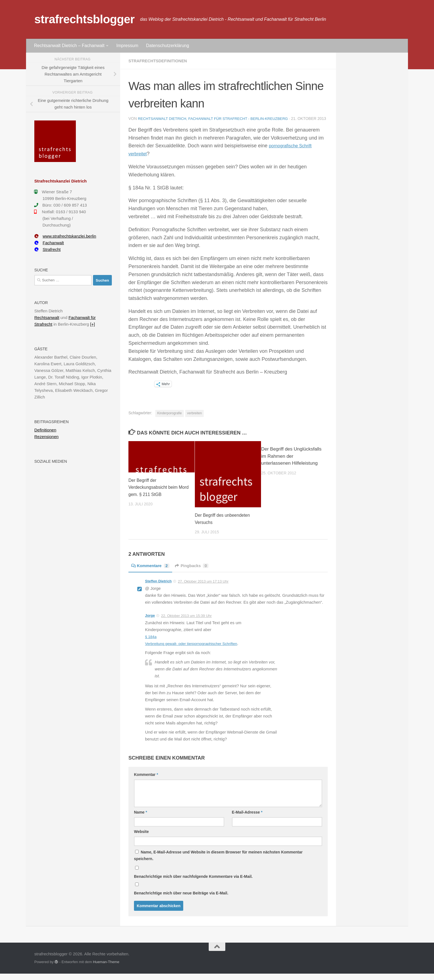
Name (140, 819)
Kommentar (146, 781)
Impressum (127, 46)
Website (141, 838)
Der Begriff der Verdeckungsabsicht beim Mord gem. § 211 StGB (155, 494)
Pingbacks (196, 572)
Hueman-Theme (106, 968)
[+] (93, 324)
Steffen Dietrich (158, 587)
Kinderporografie (170, 420)
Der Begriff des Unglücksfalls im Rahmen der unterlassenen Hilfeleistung (291, 462)
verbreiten (194, 420)
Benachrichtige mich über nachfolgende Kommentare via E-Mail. (193, 883)
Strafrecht (47, 249)
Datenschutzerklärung (167, 46)
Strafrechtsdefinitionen (161, 61)
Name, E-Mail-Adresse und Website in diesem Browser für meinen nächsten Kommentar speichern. (218, 862)
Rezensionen (46, 437)
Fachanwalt (49, 243)
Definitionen (45, 430)
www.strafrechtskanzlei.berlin (65, 236)
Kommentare (152, 572)
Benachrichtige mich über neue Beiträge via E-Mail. (181, 899)
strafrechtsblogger (84, 19)
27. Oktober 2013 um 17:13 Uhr (203, 588)
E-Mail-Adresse (247, 819)
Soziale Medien (51, 461)
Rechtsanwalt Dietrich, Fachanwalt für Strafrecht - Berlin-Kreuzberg (217, 119)
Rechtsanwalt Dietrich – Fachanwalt (69, 46)
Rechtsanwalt (47, 317)
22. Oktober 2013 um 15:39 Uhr (186, 622)
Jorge (150, 622)
